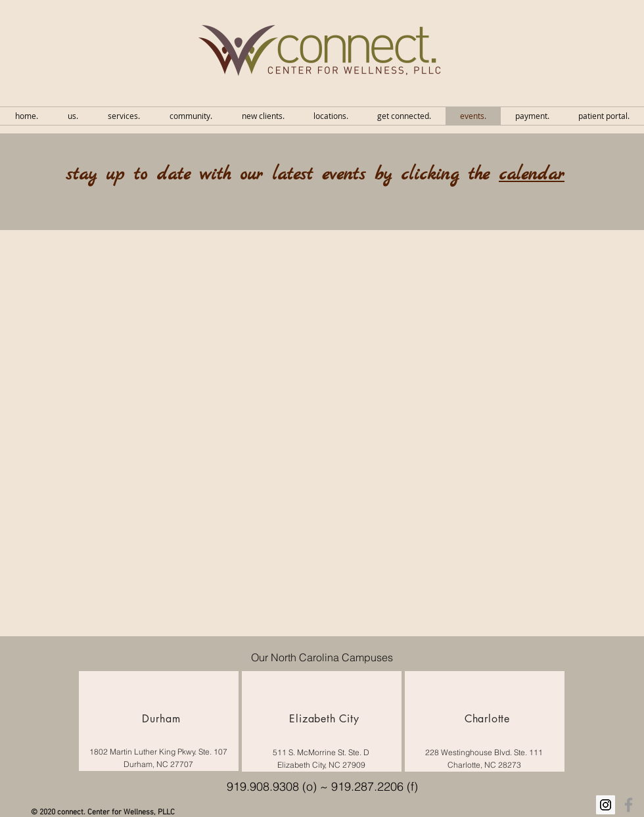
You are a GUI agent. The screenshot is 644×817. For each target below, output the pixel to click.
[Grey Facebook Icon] (629, 805)
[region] (159, 721)
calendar (532, 175)
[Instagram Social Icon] (606, 805)
